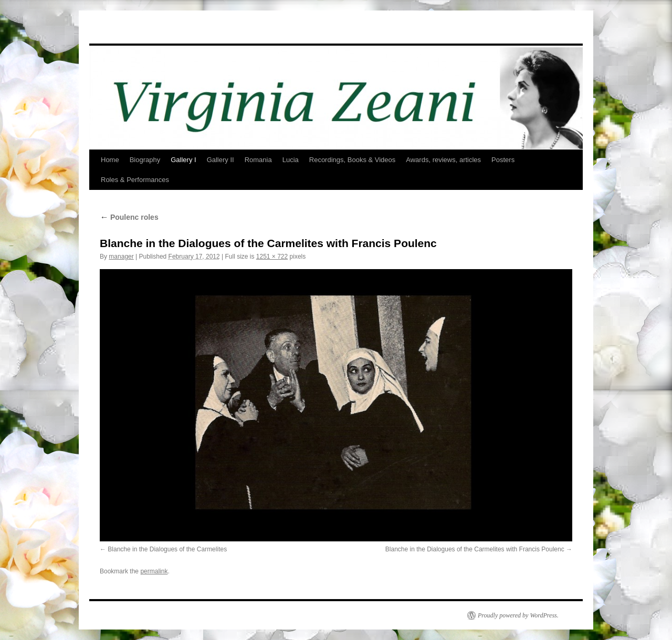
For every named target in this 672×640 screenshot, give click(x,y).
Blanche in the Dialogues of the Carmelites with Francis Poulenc (475, 549)
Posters (503, 160)
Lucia (291, 160)
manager (121, 257)
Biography (145, 160)
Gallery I (183, 160)
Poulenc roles (129, 217)
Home (110, 160)
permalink (154, 571)
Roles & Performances (135, 180)
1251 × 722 (272, 257)
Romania (258, 160)
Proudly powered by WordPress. (518, 615)
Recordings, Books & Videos (353, 160)
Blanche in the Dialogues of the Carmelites (167, 549)
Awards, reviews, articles (443, 160)
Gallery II (220, 160)
